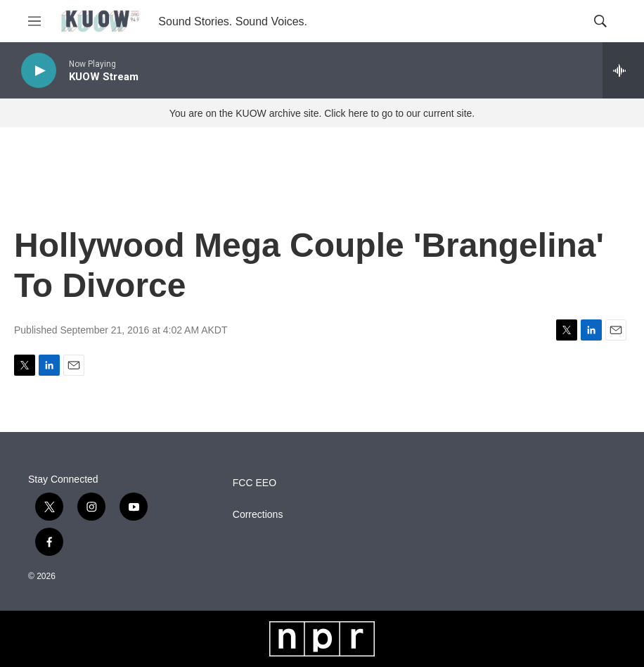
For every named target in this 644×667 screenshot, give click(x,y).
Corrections (258, 515)
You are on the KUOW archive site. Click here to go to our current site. (322, 113)
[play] (39, 71)
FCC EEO (255, 483)
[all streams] (623, 70)
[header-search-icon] (600, 21)
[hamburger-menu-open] (34, 21)
